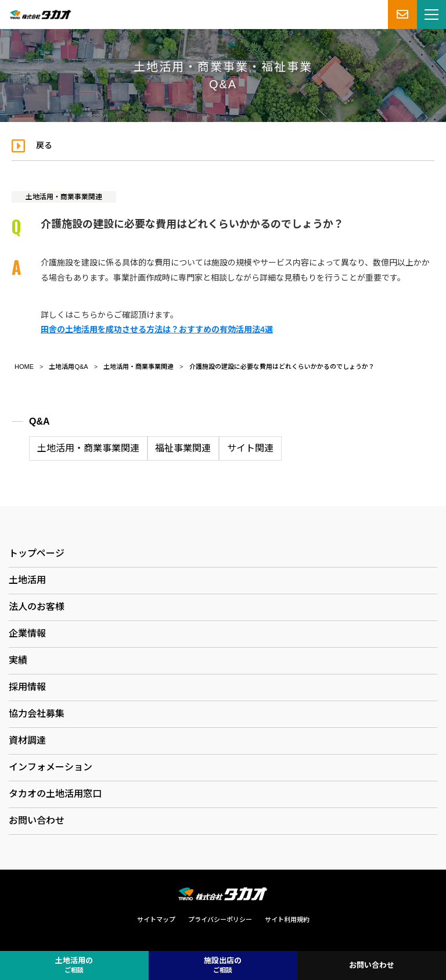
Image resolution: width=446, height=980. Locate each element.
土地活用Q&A (68, 367)
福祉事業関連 (183, 448)
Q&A (39, 421)
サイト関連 (250, 448)
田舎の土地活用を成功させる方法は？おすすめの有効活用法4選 (157, 329)
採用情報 (27, 687)
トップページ (37, 553)
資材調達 (27, 740)
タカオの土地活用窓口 (55, 794)
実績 (18, 660)
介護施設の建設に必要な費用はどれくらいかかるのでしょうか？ (282, 367)
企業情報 (27, 633)
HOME (24, 367)
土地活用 (27, 580)
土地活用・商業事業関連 (64, 197)
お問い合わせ (37, 821)
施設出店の (223, 966)
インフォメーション (51, 767)
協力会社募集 (37, 714)
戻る (44, 145)
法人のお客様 (37, 607)
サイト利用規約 (287, 920)
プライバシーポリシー (220, 920)
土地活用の (74, 966)
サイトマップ (156, 920)
